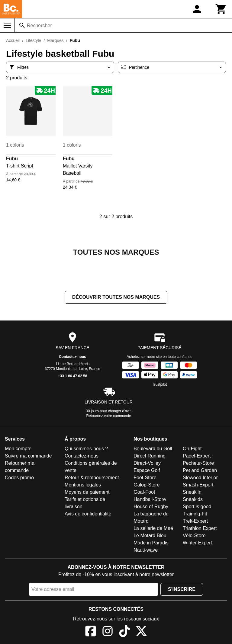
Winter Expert (197, 543)
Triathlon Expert (200, 528)
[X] (141, 632)
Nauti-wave (146, 550)
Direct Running (150, 456)
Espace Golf (147, 470)
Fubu (12, 159)
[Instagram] (108, 632)
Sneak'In (192, 492)
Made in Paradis (151, 543)
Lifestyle (33, 40)
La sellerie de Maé (153, 528)
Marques (55, 40)
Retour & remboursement (92, 478)
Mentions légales (83, 485)
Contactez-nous (72, 357)
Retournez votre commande (109, 416)
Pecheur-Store (198, 463)
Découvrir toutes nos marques (116, 297)
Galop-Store (147, 485)
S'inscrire (182, 589)
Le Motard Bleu (150, 536)
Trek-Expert (195, 521)
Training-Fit (195, 514)
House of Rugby (151, 507)
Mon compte (18, 449)
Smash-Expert (198, 485)
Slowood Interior (200, 478)
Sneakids (193, 499)
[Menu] (7, 26)
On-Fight (192, 449)
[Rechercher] (22, 25)
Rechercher (39, 26)
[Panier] (221, 9)
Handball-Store (150, 499)
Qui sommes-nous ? (86, 449)
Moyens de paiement (87, 492)
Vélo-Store (194, 536)
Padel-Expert (197, 456)
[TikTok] (124, 632)
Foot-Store (145, 478)
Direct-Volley (147, 463)
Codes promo (19, 478)
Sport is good (197, 507)
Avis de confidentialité (88, 514)
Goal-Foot (144, 492)
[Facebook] (91, 632)
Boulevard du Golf (153, 449)
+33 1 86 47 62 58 (72, 376)
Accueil (13, 40)
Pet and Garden (200, 470)
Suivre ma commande (28, 456)
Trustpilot (160, 384)
